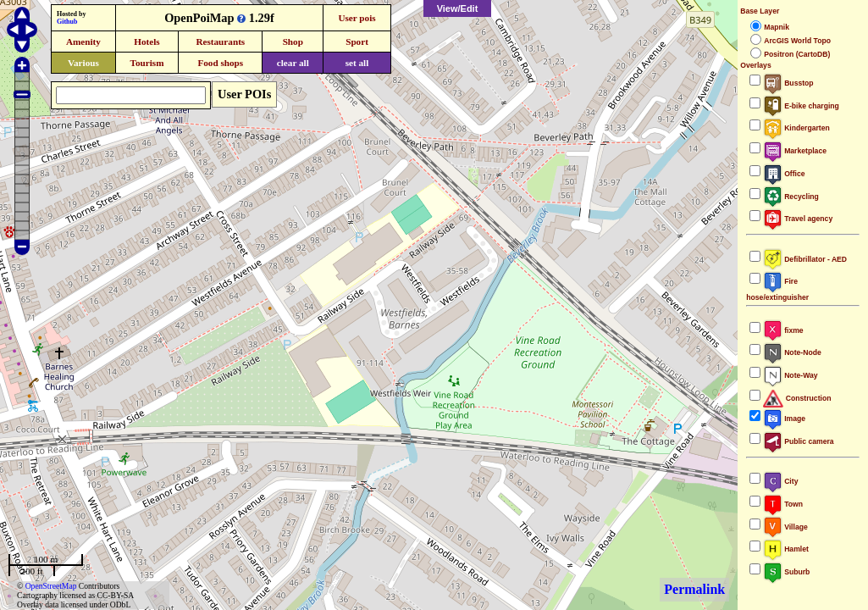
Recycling (791, 197)
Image (784, 419)
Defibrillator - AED (805, 259)
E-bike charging (801, 106)
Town (783, 504)
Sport (357, 42)
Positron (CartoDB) (797, 54)
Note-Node (792, 352)
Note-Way (790, 375)
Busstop (788, 83)
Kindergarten (796, 128)
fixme (783, 330)
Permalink (694, 589)
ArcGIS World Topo (797, 41)
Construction (797, 398)
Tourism (147, 63)
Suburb (786, 572)
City (780, 481)
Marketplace (795, 151)
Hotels (147, 42)
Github (67, 22)
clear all (293, 63)
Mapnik (777, 27)
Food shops (220, 63)
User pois (357, 18)
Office (784, 174)
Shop (293, 42)
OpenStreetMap (51, 586)
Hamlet (786, 549)
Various (83, 63)
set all (357, 63)
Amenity (83, 42)
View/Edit (458, 8)
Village (785, 527)
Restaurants (220, 42)
